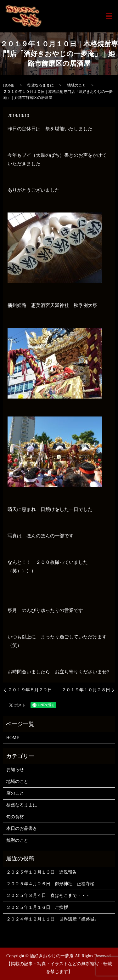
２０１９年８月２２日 (30, 690)
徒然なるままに (41, 85)
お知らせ (15, 770)
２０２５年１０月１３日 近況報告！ (44, 872)
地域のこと (76, 85)
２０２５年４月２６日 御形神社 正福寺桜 (50, 884)
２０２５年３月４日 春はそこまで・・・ (48, 895)
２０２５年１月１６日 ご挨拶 (37, 907)
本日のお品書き (22, 828)
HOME (9, 85)
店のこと (15, 793)
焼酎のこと (17, 840)
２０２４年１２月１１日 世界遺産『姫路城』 (53, 919)
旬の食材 (15, 817)
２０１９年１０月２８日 (86, 690)
